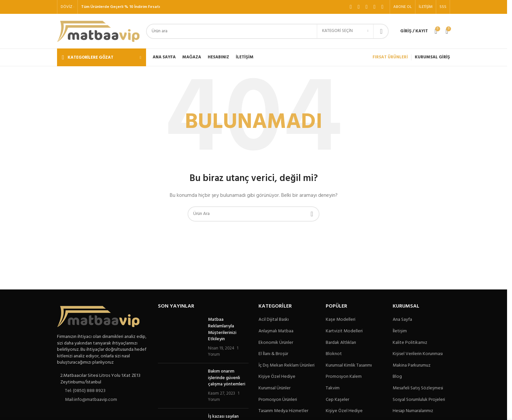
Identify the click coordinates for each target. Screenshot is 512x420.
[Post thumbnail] (181, 337)
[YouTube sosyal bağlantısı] (375, 7)
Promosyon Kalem (344, 377)
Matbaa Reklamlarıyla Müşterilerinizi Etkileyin (222, 329)
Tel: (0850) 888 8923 (85, 391)
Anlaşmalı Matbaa (276, 331)
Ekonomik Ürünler (276, 343)
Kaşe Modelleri (341, 320)
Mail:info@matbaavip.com (91, 400)
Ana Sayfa (402, 320)
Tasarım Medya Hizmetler (283, 411)
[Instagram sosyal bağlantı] (367, 7)
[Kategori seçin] (345, 31)
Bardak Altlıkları (341, 343)
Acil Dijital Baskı (274, 320)
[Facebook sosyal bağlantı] (351, 7)
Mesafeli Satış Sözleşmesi (418, 388)
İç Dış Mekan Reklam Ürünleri (286, 366)
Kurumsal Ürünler (274, 388)
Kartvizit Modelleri (344, 331)
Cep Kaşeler (337, 400)
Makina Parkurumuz (412, 366)
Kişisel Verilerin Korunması (418, 354)
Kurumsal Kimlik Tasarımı (349, 366)
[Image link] (98, 317)
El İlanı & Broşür (273, 354)
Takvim (333, 388)
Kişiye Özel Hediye (277, 377)
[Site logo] (98, 31)
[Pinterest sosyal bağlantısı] (382, 7)
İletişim (400, 331)
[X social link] (359, 7)
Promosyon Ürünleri (278, 400)
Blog (397, 377)
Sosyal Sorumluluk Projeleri (419, 400)
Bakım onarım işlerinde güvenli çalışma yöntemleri (227, 378)
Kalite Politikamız (410, 343)
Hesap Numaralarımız (413, 411)
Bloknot (334, 354)
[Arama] (267, 31)
